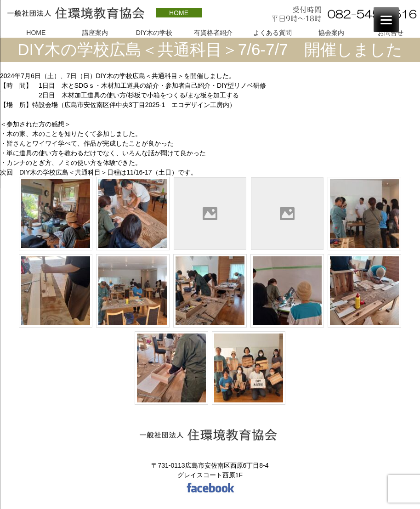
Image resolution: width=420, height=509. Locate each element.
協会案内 (331, 33)
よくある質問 (272, 33)
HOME (179, 13)
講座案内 (95, 33)
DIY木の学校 (154, 33)
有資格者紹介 (213, 33)
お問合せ (391, 33)
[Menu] (386, 20)
